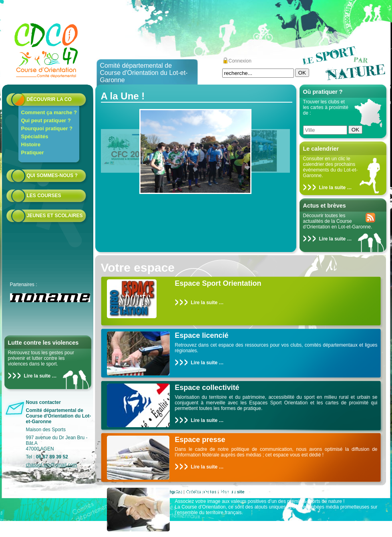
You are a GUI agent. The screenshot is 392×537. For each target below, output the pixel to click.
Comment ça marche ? (49, 112)
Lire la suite (37, 376)
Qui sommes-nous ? (52, 176)
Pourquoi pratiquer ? (47, 128)
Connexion (240, 61)
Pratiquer (33, 152)
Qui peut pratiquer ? (46, 120)
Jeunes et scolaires (55, 216)
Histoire (31, 144)
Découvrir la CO (49, 99)
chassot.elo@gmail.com (52, 465)
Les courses (44, 196)
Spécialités (35, 136)
